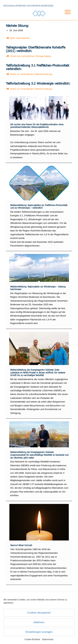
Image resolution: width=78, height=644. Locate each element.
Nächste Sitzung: (17, 25)
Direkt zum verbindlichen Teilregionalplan (31, 56)
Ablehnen (39, 622)
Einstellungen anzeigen (39, 632)
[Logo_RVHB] (39, 13)
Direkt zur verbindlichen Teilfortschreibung (31, 74)
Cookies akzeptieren (39, 613)
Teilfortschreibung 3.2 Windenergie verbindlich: (38, 83)
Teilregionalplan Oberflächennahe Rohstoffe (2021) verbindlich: (36, 49)
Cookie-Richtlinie (32, 639)
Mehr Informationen (20, 38)
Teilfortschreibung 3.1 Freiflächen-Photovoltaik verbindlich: (38, 67)
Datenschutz (48, 639)
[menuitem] (65, 16)
